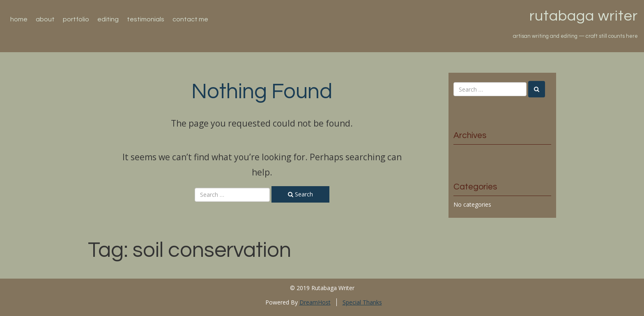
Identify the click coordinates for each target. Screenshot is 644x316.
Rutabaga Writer (584, 16)
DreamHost (315, 302)
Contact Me (190, 19)
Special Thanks (362, 302)
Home (19, 19)
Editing (108, 19)
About (45, 19)
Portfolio (76, 19)
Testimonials (146, 19)
